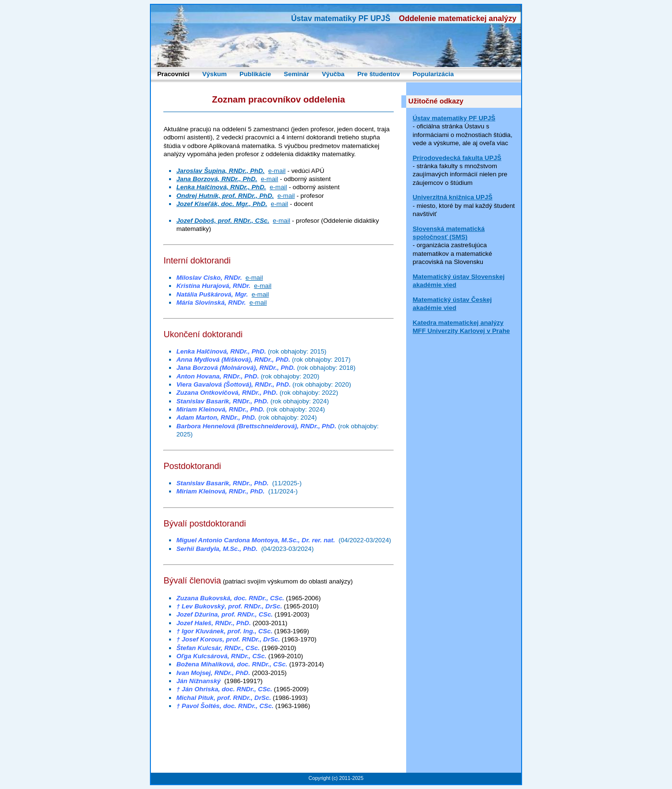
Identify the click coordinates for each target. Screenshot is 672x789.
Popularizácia (433, 74)
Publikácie (255, 74)
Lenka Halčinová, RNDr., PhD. (221, 187)
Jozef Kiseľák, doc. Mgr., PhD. (222, 204)
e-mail (277, 171)
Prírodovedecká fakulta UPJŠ (457, 158)
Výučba (333, 74)
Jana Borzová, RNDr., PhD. (217, 179)
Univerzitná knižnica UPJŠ (452, 197)
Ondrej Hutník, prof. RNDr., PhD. (225, 196)
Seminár (297, 74)
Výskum (214, 74)
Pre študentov (379, 74)
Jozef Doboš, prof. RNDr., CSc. (223, 221)
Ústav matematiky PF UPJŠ (454, 118)
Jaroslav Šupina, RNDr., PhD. (220, 171)
